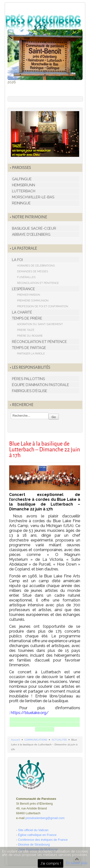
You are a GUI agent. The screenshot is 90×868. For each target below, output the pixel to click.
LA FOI (17, 260)
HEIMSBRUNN (24, 185)
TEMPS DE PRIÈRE (27, 318)
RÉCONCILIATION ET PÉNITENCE (38, 283)
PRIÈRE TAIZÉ (26, 330)
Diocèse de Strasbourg (34, 845)
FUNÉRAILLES (26, 277)
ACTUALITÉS (59, 740)
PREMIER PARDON (29, 295)
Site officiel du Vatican (33, 830)
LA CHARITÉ (22, 312)
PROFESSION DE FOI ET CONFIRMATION (43, 306)
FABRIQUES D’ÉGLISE (30, 391)
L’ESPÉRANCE (24, 289)
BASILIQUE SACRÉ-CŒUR (34, 228)
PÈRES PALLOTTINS (28, 379)
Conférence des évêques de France (43, 840)
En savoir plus (77, 863)
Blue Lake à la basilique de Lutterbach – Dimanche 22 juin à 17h (45, 450)
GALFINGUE (22, 179)
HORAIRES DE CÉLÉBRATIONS (36, 266)
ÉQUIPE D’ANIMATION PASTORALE (41, 385)
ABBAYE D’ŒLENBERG (31, 234)
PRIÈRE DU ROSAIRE (30, 336)
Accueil (15, 740)
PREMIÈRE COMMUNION (33, 301)
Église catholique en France (37, 835)
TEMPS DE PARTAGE (29, 348)
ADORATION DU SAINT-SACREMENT (40, 324)
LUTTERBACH (24, 191)
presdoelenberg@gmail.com (45, 818)
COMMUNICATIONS (36, 740)
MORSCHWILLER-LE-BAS (33, 197)
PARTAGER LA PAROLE (31, 354)
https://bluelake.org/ (30, 713)
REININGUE (21, 203)
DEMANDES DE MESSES (33, 271)
